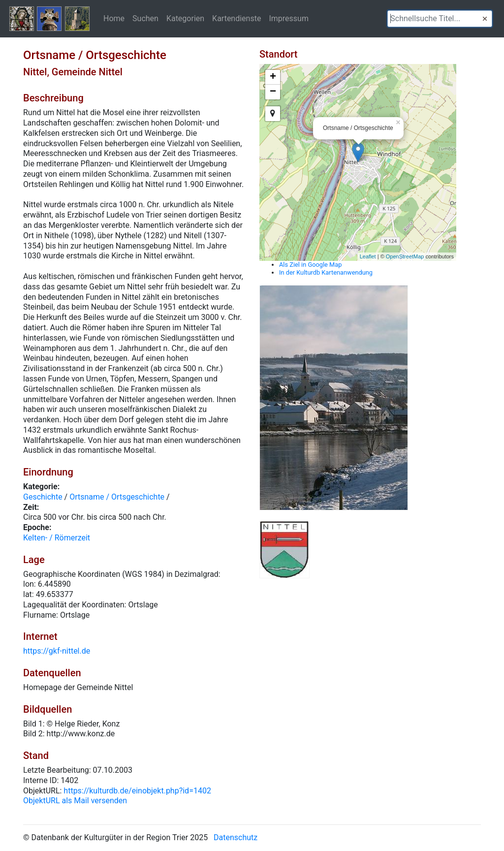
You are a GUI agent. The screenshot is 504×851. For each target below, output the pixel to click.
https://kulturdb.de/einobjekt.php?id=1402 (137, 791)
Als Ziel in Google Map (310, 265)
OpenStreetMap (405, 256)
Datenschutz (236, 837)
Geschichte (43, 497)
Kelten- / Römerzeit (57, 538)
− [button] (273, 92)
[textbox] (440, 19)
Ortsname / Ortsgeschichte (117, 497)
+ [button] (273, 77)
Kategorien (185, 18)
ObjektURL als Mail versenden (75, 801)
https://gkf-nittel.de (57, 651)
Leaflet (368, 256)
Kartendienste (236, 18)
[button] (485, 19)
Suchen (145, 18)
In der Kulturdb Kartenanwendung (326, 272)
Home (114, 18)
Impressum (289, 18)
